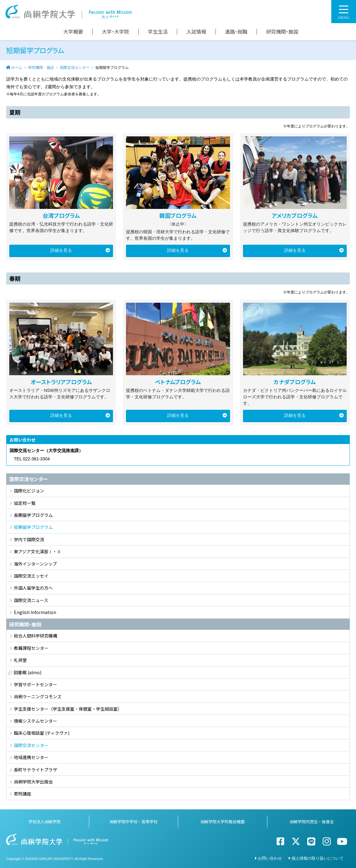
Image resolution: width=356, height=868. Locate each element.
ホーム (17, 68)
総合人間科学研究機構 (36, 636)
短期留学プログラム (33, 527)
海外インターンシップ (35, 564)
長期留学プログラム (33, 515)
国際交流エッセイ (31, 576)
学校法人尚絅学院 (44, 822)
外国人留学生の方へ (33, 588)
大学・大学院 (115, 32)
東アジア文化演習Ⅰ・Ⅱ (38, 551)
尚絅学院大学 (69, 12)
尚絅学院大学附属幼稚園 (222, 822)
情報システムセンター (36, 721)
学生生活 (158, 32)
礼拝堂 (20, 660)
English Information (35, 612)
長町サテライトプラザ (36, 770)
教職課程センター (31, 648)
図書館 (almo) (27, 672)
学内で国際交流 (29, 539)
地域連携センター (31, 757)
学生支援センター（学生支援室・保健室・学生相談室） (68, 709)
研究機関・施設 (282, 32)
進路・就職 (236, 32)
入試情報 (196, 32)
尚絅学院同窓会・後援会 (312, 822)
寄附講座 (23, 794)
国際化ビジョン (29, 491)
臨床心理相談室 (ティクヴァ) (42, 733)
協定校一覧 (25, 503)
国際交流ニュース (31, 600)
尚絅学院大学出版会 (33, 782)
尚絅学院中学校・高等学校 (133, 822)
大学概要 (73, 32)
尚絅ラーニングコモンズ (38, 696)
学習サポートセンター (36, 684)
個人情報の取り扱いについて (318, 858)
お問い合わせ (270, 858)
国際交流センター (75, 68)
